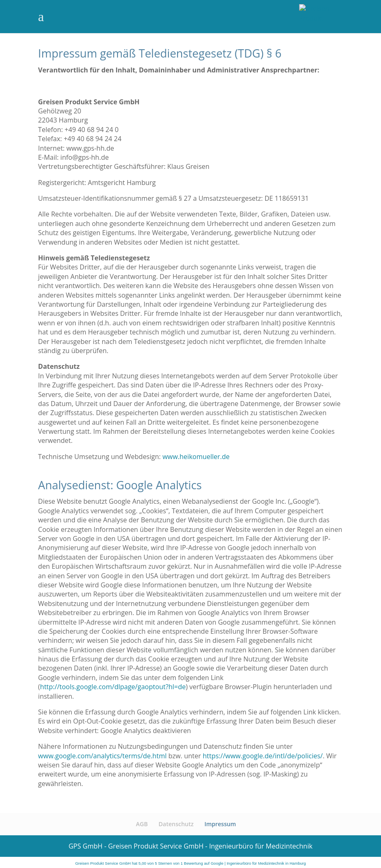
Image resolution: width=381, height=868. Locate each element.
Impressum (220, 824)
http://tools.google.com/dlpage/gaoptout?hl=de (113, 687)
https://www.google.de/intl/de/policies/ (263, 756)
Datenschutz (176, 824)
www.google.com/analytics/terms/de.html (102, 756)
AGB (142, 824)
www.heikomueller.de (196, 457)
